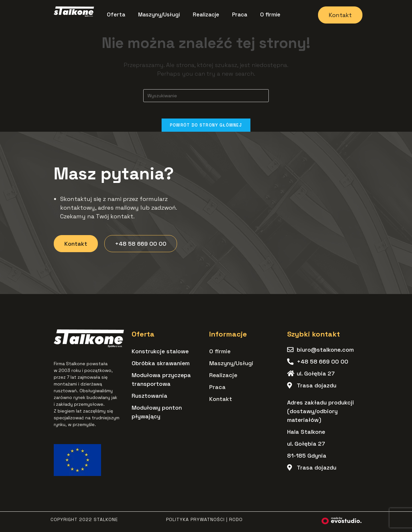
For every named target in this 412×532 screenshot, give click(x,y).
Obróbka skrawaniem (161, 366)
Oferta (116, 14)
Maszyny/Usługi (159, 14)
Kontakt (221, 402)
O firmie (270, 14)
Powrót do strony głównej (206, 128)
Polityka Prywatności (195, 523)
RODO (236, 523)
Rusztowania (150, 399)
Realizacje (206, 14)
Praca (240, 14)
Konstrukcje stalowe (160, 354)
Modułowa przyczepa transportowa (161, 383)
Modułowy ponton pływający (157, 415)
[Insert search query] (206, 96)
